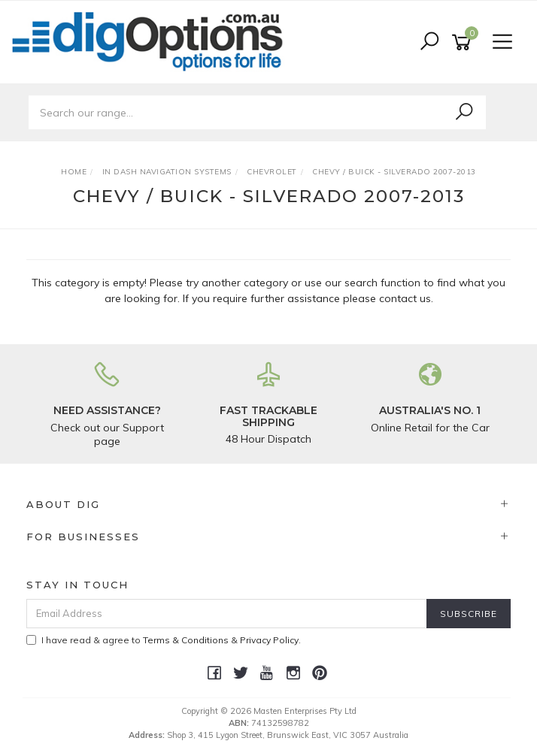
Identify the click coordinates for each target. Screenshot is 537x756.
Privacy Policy (269, 640)
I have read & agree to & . (164, 640)
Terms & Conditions (186, 640)
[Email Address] (227, 614)
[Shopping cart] (464, 42)
